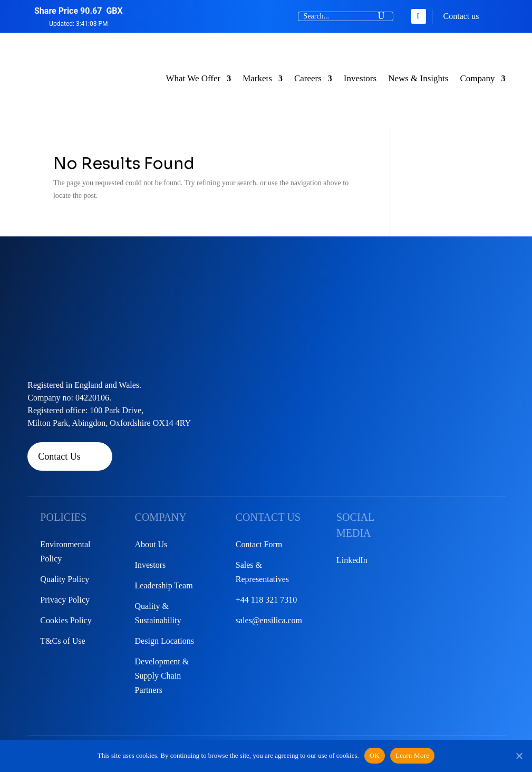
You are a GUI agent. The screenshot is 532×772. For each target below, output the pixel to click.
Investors (360, 78)
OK (375, 755)
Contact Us (59, 456)
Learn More (412, 755)
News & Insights (418, 78)
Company (477, 78)
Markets (257, 78)
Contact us (461, 16)
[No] (519, 756)
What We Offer (193, 78)
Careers (308, 78)
